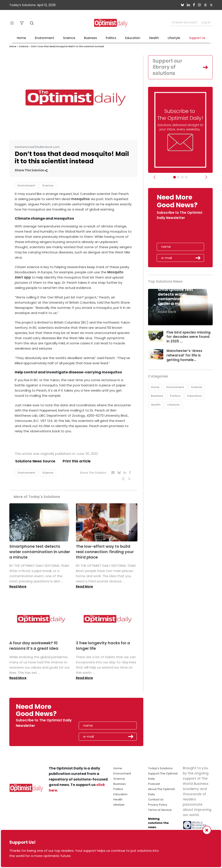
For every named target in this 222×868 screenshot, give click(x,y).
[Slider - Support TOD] (182, 177)
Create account (184, 22)
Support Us (197, 38)
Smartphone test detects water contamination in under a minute (40, 552)
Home (21, 38)
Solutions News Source (35, 461)
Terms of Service (160, 810)
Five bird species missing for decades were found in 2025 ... (189, 337)
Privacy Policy (158, 805)
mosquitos (80, 199)
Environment (45, 38)
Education (133, 38)
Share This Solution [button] (31, 170)
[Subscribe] (175, 177)
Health (154, 38)
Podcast (154, 784)
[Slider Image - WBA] (178, 177)
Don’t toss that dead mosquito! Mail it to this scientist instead (68, 46)
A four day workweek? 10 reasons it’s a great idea (34, 646)
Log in (206, 22)
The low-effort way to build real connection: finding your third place (105, 552)
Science (69, 38)
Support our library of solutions (167, 67)
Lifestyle (174, 38)
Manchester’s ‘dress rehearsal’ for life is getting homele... (184, 355)
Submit (198, 258)
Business (91, 38)
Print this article (76, 461)
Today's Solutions (160, 768)
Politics (111, 38)
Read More (18, 587)
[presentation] (182, 233)
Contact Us (156, 799)
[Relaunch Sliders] (186, 177)
